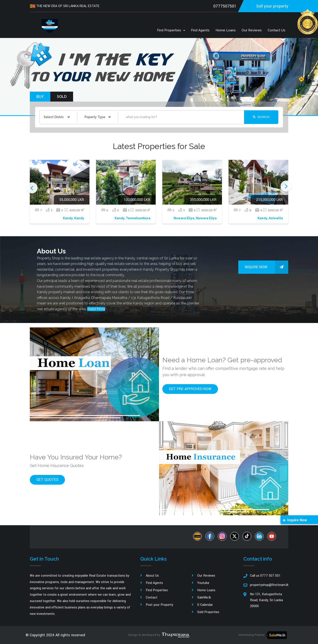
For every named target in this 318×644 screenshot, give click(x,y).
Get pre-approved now (190, 389)
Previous (32, 188)
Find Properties (171, 30)
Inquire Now (267, 267)
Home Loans (226, 30)
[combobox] (57, 117)
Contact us (276, 30)
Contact (152, 598)
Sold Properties (208, 612)
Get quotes (47, 480)
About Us (152, 576)
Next (286, 186)
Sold (62, 97)
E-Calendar (205, 605)
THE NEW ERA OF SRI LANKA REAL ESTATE (65, 6)
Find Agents (200, 30)
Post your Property (159, 605)
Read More (96, 309)
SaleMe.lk (204, 598)
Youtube (203, 583)
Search (261, 117)
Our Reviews (252, 30)
